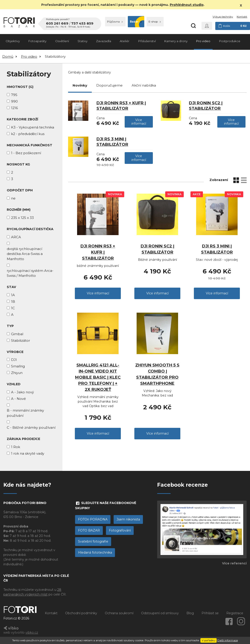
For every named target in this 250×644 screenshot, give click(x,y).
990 (14, 101)
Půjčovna (115, 22)
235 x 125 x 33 (22, 218)
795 (14, 95)
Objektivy (13, 41)
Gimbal (17, 334)
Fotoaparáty (37, 41)
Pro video (203, 41)
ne (13, 198)
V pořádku (209, 640)
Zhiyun (17, 373)
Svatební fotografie (93, 541)
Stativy (83, 41)
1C (13, 308)
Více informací (139, 122)
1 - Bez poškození (26, 153)
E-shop (155, 22)
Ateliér (125, 41)
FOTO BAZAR (89, 530)
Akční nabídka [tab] (144, 85)
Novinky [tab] (80, 85)
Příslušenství (147, 41)
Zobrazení (219, 180)
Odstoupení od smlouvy (160, 613)
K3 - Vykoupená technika (33, 127)
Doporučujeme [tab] (109, 85)
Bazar (136, 22)
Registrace (235, 613)
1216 (14, 108)
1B (13, 301)
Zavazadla (104, 41)
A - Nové (18, 399)
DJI (14, 360)
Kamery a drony (176, 41)
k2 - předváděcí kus (28, 134)
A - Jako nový (22, 392)
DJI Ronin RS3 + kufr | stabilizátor (98, 252)
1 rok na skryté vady (28, 453)
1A (13, 295)
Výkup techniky (223, 17)
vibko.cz (32, 633)
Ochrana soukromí (119, 613)
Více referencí (234, 563)
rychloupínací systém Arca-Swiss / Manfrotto (30, 273)
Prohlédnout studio (187, 5)
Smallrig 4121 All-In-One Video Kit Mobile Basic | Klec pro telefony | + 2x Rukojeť (98, 377)
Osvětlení (62, 41)
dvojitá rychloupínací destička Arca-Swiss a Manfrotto (25, 254)
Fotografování (120, 530)
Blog (190, 613)
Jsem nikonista (128, 519)
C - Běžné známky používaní (31, 427)
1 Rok (16, 447)
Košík (233, 26)
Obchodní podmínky (81, 613)
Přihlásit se (210, 613)
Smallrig (18, 366)
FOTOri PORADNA (93, 519)
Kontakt (242, 17)
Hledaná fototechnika (95, 552)
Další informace (228, 640)
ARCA (16, 237)
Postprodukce (230, 41)
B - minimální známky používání (25, 413)
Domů (8, 56)
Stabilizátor (21, 340)
